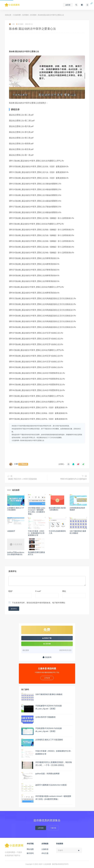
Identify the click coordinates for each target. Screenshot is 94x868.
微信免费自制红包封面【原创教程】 (57, 509)
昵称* (11, 591)
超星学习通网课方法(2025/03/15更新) (51, 785)
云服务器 (45, 849)
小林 (12, 24)
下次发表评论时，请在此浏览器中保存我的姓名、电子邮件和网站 (38, 603)
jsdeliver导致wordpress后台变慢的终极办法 (16, 553)
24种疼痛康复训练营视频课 (77, 509)
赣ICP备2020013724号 (60, 864)
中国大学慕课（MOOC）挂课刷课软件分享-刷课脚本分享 (36, 533)
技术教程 (25, 15)
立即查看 (41, 828)
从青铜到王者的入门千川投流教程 (16, 509)
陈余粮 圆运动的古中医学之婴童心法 (32, 440)
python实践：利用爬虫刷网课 (47, 774)
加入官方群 (47, 644)
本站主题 (45, 853)
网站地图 (30, 849)
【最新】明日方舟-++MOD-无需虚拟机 (22, 479)
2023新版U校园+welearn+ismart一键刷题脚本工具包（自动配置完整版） (37, 511)
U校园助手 (11, 531)
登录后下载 (47, 638)
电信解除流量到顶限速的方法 (36, 553)
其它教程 (33, 15)
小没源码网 (17, 15)
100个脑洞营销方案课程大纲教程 (78, 532)
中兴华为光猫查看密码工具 (57, 532)
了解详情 (53, 828)
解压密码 (30, 853)
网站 (64, 591)
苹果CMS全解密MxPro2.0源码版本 (74, 479)
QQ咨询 (47, 657)
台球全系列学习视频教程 (45, 717)
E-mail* (38, 591)
